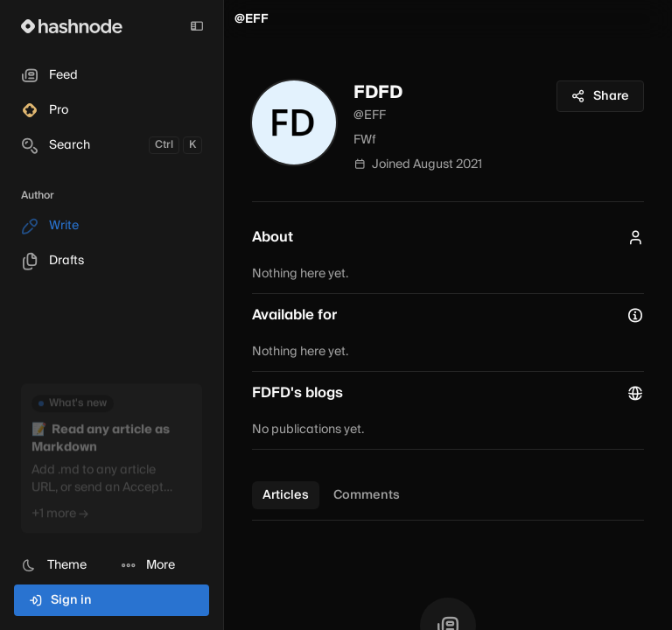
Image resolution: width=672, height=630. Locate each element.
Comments (367, 495)
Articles (286, 495)
